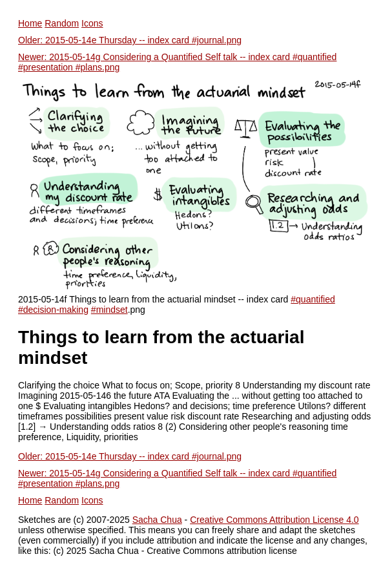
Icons (92, 23)
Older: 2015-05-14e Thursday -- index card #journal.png (130, 40)
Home (30, 23)
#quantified (313, 299)
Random (62, 23)
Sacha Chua (157, 520)
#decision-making (53, 310)
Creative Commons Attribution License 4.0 (274, 520)
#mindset (109, 310)
